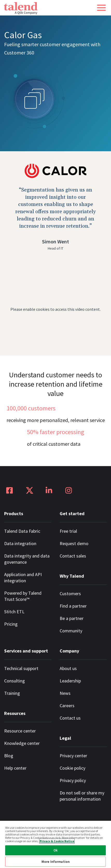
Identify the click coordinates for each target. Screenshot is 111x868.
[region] (55, 844)
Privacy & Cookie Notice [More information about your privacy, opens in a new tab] (57, 841)
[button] (101, 8)
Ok (55, 850)
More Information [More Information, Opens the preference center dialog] (55, 862)
